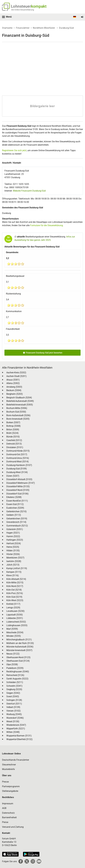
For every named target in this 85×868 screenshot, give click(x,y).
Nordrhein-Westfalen (44, 28)
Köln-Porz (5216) (15, 593)
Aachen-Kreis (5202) (16, 373)
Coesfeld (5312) (14, 440)
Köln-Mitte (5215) (15, 583)
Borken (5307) (13, 422)
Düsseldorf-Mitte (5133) (18, 486)
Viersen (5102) (14, 711)
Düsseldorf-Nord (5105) (18, 490)
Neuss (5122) (13, 654)
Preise (5, 822)
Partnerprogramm (11, 786)
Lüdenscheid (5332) (16, 622)
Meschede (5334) (15, 632)
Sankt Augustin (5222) (17, 679)
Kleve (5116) (13, 575)
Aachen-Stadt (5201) (17, 376)
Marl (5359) (12, 629)
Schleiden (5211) (15, 682)
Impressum (8, 804)
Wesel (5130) (13, 721)
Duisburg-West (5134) (17, 472)
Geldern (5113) (14, 515)
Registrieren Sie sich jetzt (14, 150)
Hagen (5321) (13, 533)
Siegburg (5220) (14, 689)
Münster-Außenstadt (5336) (20, 647)
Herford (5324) (14, 543)
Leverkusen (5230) (15, 611)
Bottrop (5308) (14, 426)
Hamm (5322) (13, 536)
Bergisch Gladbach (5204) (19, 398)
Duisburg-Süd (66, 28)
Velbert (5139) (13, 707)
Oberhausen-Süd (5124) (18, 661)
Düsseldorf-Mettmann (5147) (21, 483)
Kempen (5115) (14, 572)
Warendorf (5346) (15, 718)
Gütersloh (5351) (15, 529)
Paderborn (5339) (15, 668)
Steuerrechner (9, 765)
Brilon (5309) (13, 430)
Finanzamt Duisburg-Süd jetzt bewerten (43, 353)
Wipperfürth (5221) (16, 729)
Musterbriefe (8, 769)
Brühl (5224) (12, 433)
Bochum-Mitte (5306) (17, 408)
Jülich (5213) (13, 565)
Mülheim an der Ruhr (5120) (20, 643)
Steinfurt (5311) (14, 704)
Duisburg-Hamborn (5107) (19, 465)
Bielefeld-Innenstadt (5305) (20, 405)
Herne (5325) (13, 547)
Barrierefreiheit (9, 817)
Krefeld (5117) (13, 604)
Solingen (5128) (14, 700)
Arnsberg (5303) (14, 387)
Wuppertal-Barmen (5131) (19, 736)
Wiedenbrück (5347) (16, 725)
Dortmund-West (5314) (18, 462)
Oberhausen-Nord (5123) (18, 657)
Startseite (7, 28)
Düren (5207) (13, 476)
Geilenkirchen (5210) (17, 511)
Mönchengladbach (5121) (19, 640)
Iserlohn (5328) (14, 561)
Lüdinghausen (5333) (17, 625)
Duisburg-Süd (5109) (17, 469)
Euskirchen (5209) (15, 508)
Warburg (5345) (14, 714)
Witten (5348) (13, 732)
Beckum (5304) (14, 390)
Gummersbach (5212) (17, 526)
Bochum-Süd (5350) (16, 412)
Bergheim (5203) (15, 394)
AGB (4, 808)
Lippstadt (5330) (15, 615)
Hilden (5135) (13, 551)
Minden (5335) (14, 636)
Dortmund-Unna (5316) (18, 458)
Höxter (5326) (13, 554)
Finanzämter (23, 28)
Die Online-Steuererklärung (23, 10)
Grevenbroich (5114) (16, 522)
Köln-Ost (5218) (14, 590)
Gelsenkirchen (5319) (17, 519)
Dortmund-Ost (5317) (17, 454)
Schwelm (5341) (14, 686)
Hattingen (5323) (15, 540)
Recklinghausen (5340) (18, 672)
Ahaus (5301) (13, 380)
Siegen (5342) (13, 693)
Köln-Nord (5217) (15, 586)
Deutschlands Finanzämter (16, 760)
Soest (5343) (13, 696)
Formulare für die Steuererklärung (46, 225)
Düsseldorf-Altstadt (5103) (19, 479)
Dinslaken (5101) (15, 447)
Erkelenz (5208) (14, 497)
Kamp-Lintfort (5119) (17, 568)
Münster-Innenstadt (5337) (19, 650)
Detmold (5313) (14, 444)
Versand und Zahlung (13, 827)
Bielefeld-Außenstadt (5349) (20, 401)
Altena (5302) (13, 383)
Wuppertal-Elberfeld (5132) (19, 739)
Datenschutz (8, 813)
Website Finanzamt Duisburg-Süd (29, 191)
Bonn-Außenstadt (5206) (18, 415)
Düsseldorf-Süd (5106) (17, 494)
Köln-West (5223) (15, 600)
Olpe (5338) (12, 664)
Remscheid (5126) (15, 675)
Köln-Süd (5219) (14, 597)
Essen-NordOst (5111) (17, 501)
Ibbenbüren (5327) (15, 558)
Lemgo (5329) (13, 608)
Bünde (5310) (13, 437)
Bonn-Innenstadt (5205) (18, 419)
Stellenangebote (10, 791)
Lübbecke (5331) (15, 618)
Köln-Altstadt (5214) (16, 579)
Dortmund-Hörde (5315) (18, 451)
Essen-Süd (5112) (15, 504)
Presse (5, 782)
